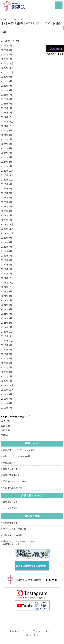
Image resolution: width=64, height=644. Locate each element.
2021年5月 (6, 309)
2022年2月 (6, 269)
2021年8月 (6, 296)
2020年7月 (6, 354)
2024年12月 (7, 117)
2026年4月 (6, 46)
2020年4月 (6, 367)
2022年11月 (7, 229)
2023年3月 (6, 211)
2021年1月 (6, 327)
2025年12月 (7, 63)
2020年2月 (6, 376)
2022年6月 (6, 251)
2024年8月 (6, 135)
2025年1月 (6, 113)
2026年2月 (6, 54)
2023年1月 (6, 220)
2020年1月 (6, 381)
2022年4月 (6, 260)
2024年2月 (6, 162)
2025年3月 (6, 104)
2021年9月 (6, 291)
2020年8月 (6, 350)
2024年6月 (6, 144)
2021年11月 (7, 283)
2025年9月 (6, 77)
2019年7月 (6, 399)
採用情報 (5, 430)
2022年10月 (7, 233)
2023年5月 (6, 202)
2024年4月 (6, 153)
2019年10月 (7, 390)
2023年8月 (6, 189)
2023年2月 (6, 215)
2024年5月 (6, 148)
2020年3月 (6, 372)
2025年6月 (6, 90)
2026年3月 (6, 50)
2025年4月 (6, 99)
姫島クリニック (10, 469)
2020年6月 (6, 359)
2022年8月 (6, 242)
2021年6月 (6, 305)
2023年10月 (7, 180)
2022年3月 (6, 265)
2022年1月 (6, 274)
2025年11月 (7, 68)
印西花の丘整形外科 (12, 488)
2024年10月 (7, 126)
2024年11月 (7, 122)
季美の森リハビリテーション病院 (19, 450)
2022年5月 (6, 256)
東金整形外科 (9, 463)
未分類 (4, 435)
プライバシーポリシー (43, 631)
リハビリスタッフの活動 (15, 529)
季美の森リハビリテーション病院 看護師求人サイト (18, 543)
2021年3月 (6, 318)
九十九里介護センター (14, 508)
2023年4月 (6, 206)
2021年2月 (6, 323)
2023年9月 (6, 184)
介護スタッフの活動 (12, 535)
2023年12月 (7, 171)
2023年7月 (6, 193)
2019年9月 (6, 394)
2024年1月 (6, 166)
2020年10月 (7, 341)
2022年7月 (6, 247)
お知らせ (5, 426)
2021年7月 (6, 300)
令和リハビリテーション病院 (17, 456)
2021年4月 (6, 314)
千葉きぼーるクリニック (15, 481)
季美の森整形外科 (11, 475)
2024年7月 (6, 139)
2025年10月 (7, 72)
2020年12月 (7, 332)
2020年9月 (6, 345)
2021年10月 (7, 287)
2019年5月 (6, 403)
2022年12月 (7, 224)
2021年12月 (7, 278)
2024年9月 (6, 130)
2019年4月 (6, 408)
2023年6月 (6, 198)
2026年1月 (6, 59)
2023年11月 (7, 175)
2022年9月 (6, 238)
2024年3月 (6, 157)
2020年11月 (7, 336)
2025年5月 (6, 95)
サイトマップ (17, 631)
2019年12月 (7, 385)
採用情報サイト (10, 523)
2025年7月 (6, 86)
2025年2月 (6, 108)
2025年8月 (6, 81)
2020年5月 (6, 363)
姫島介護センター (11, 502)
